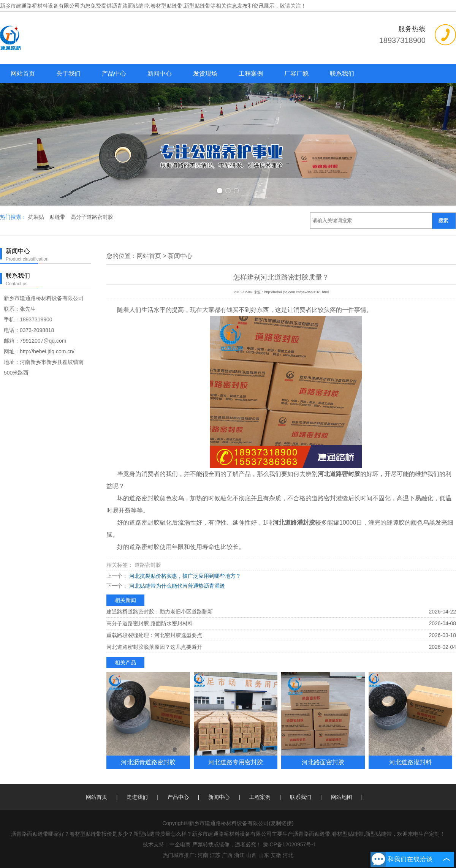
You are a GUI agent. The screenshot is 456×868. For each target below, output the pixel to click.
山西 (252, 855)
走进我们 (137, 797)
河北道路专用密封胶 (236, 762)
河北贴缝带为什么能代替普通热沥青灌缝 (176, 586)
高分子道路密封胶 (92, 217)
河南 (203, 855)
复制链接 (281, 823)
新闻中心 (160, 74)
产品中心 (114, 74)
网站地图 (342, 797)
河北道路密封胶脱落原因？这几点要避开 (154, 647)
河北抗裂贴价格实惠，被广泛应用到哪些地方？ (184, 576)
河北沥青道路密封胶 (148, 762)
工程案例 (251, 74)
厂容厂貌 (296, 74)
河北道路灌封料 (410, 762)
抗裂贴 (37, 217)
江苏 (215, 855)
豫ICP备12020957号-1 (290, 844)
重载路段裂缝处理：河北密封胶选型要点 (154, 635)
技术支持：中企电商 (167, 844)
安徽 (276, 855)
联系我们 (342, 74)
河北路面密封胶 (323, 762)
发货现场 (205, 74)
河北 (288, 855)
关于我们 (68, 74)
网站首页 (23, 74)
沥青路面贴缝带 (130, 6)
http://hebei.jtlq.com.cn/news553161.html (296, 292)
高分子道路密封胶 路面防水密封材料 (150, 623)
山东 (264, 855)
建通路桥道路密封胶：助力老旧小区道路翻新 (160, 612)
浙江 (239, 855)
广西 (227, 855)
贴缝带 (58, 217)
